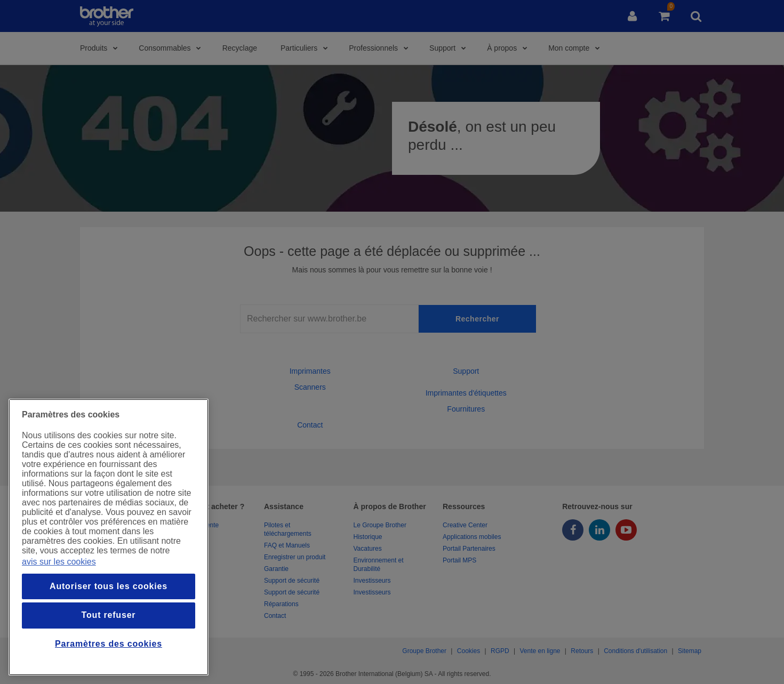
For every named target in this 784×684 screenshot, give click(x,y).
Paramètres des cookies (109, 644)
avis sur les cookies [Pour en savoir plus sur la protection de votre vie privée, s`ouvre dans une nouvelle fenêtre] (59, 562)
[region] (109, 537)
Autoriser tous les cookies (109, 586)
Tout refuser (109, 615)
